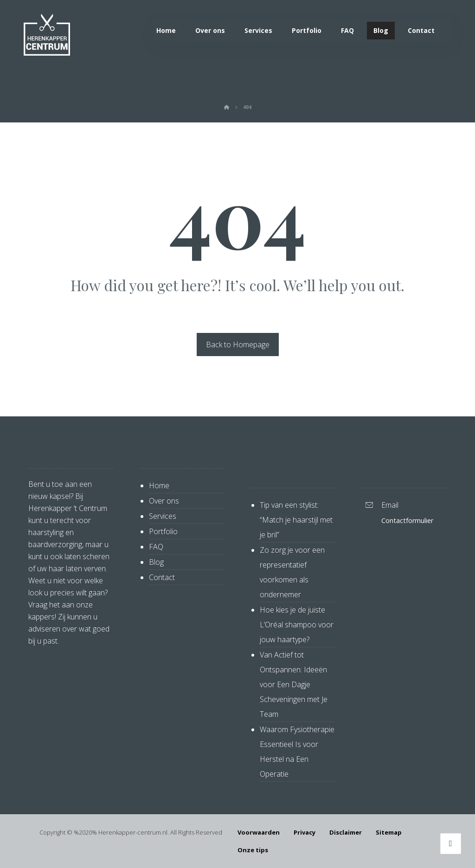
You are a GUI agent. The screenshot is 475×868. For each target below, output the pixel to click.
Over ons (164, 501)
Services (163, 516)
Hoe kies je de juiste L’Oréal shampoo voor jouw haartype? (297, 625)
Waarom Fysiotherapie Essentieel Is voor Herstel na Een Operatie (297, 752)
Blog (156, 562)
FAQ (156, 547)
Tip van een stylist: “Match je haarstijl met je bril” (296, 520)
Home (159, 485)
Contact (162, 577)
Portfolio (163, 531)
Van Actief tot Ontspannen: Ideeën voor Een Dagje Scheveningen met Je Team (294, 684)
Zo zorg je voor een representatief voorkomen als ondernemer (292, 572)
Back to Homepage (238, 345)
